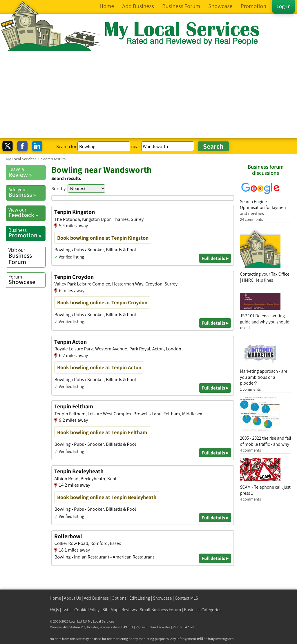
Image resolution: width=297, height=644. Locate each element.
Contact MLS (186, 598)
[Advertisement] (148, 94)
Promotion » (27, 233)
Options (119, 598)
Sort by (58, 188)
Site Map (111, 610)
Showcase (27, 280)
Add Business (96, 598)
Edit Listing (140, 598)
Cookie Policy (87, 610)
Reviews (129, 610)
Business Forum (27, 256)
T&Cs (67, 610)
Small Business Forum (160, 610)
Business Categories (203, 610)
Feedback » (27, 213)
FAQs (54, 610)
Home (55, 598)
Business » (27, 192)
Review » (27, 172)
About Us (72, 598)
